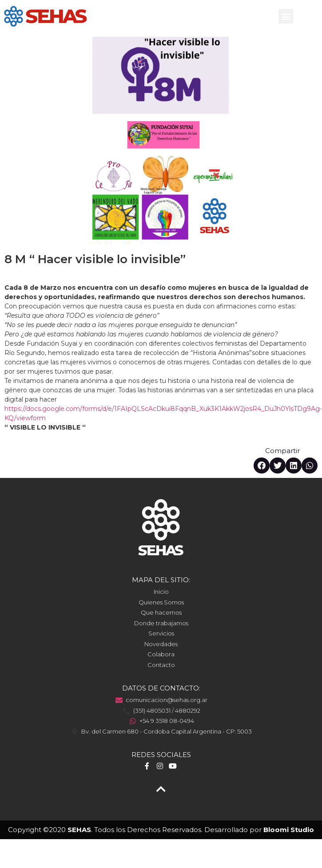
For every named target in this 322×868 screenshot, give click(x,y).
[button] (286, 16)
